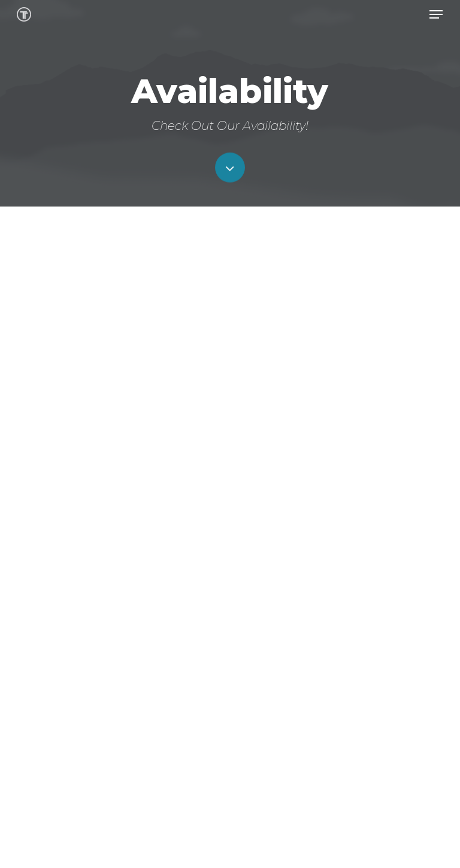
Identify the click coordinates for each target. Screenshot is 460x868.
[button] (436, 14)
